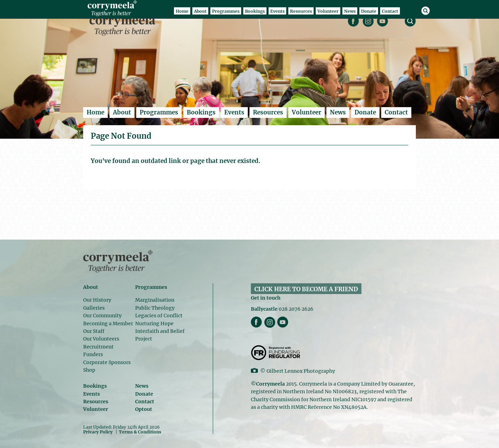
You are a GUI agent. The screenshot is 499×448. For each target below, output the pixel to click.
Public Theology (155, 308)
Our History (97, 300)
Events (234, 112)
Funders (93, 354)
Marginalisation (155, 300)
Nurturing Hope (154, 324)
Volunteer (307, 112)
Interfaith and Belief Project (160, 335)
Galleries (94, 308)
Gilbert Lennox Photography (301, 371)
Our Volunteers (101, 339)
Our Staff (94, 331)
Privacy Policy (98, 432)
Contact (396, 112)
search (410, 21)
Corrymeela (124, 25)
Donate (365, 112)
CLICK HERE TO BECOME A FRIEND (306, 289)
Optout (144, 409)
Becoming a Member (108, 324)
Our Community (102, 316)
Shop (89, 370)
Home (95, 112)
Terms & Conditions (140, 432)
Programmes (159, 112)
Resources (268, 112)
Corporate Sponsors (107, 362)
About (122, 112)
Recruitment (98, 347)
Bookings (201, 112)
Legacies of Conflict (159, 316)
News (338, 112)
